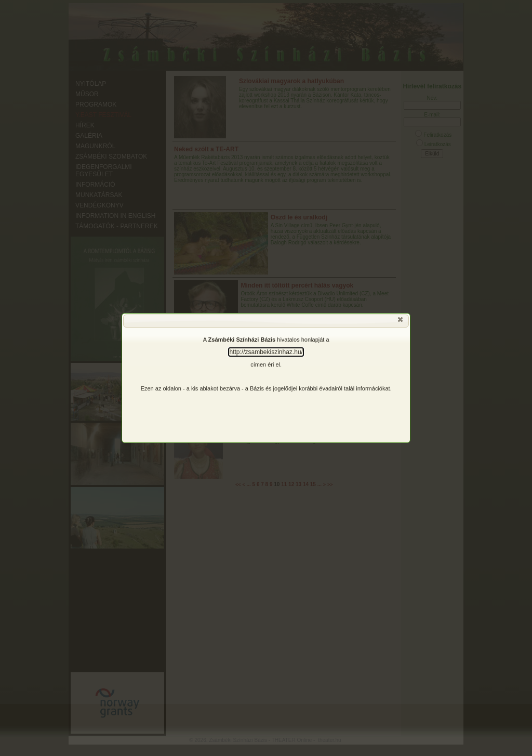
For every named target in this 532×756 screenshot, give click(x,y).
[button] (401, 322)
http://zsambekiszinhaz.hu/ (266, 352)
